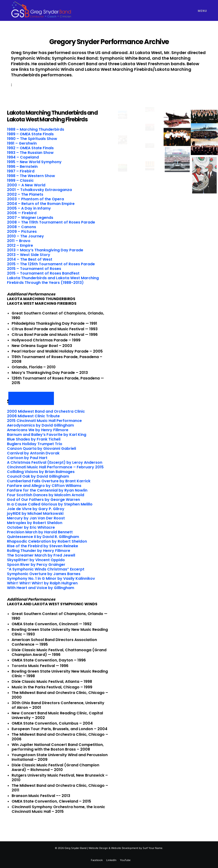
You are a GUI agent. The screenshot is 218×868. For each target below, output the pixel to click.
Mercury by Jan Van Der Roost (36, 518)
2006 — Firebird (22, 213)
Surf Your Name (153, 848)
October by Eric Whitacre (31, 527)
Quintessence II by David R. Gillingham (43, 537)
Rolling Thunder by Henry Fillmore (39, 551)
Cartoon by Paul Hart (27, 458)
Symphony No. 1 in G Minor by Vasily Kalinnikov (51, 578)
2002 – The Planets (25, 194)
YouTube (125, 860)
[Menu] (200, 10)
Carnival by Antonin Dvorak (33, 453)
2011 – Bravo (19, 241)
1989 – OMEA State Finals (30, 134)
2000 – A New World (26, 185)
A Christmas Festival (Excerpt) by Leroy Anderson (55, 462)
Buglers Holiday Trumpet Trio (35, 444)
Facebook (97, 860)
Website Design (98, 848)
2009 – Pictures (22, 232)
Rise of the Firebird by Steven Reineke (43, 546)
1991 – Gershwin (22, 143)
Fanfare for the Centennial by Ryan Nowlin (47, 490)
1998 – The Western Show (31, 176)
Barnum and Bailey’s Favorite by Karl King (47, 435)
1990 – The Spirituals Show (32, 139)
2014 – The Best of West (30, 259)
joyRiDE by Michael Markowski (35, 513)
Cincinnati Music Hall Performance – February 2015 (55, 467)
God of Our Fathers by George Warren (43, 500)
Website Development (125, 848)
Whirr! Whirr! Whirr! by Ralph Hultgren (42, 583)
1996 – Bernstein (22, 167)
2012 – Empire (20, 245)
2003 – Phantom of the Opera (35, 199)
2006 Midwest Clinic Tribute (33, 416)
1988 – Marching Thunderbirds (36, 129)
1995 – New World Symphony (34, 162)
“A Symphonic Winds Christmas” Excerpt (46, 569)
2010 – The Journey (25, 236)
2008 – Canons (21, 227)
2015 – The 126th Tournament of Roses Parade (51, 264)
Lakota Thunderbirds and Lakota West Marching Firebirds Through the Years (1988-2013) (53, 280)
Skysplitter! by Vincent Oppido (36, 560)
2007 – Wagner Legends (30, 218)
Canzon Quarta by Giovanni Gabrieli (41, 449)
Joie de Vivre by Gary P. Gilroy (36, 509)
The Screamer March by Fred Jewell (41, 555)
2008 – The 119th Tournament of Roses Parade (51, 222)
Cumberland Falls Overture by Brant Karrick (49, 481)
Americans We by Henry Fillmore (38, 430)
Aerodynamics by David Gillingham (40, 425)
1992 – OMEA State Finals (30, 148)
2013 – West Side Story (29, 255)
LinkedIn (111, 860)
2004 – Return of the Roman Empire (41, 204)
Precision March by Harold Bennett (40, 532)
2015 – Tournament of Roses (34, 269)
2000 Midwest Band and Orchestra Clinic (46, 411)
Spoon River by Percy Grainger (36, 565)
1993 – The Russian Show (30, 153)
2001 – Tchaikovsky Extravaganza (39, 190)
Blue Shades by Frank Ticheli (34, 439)
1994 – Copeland (23, 157)
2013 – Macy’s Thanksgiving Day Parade (45, 250)
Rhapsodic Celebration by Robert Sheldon (47, 541)
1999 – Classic (20, 180)
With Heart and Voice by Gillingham (41, 588)
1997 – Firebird (21, 171)
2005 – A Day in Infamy (29, 208)
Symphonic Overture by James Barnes (44, 574)
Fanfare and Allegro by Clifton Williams (44, 486)
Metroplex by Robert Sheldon (35, 523)
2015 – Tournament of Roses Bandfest (43, 273)
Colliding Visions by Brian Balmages (41, 472)
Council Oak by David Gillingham (38, 476)
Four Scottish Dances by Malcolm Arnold (46, 495)
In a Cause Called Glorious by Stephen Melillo (50, 504)
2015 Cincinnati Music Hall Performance (44, 421)
